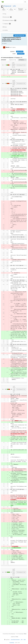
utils (14, 6)
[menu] (6, 640)
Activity (5, 30)
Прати (4, 9)
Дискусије (7, 17)
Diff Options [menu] (22, 60)
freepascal (7, 6)
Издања (7, 24)
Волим (11, 9)
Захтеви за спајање (9, 20)
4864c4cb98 (20, 52)
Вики (5, 27)
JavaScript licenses (15, 640)
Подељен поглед (13, 60)
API (22, 640)
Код (4, 14)
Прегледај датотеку (21, 65)
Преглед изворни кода (20, 36)
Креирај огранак (20, 9)
